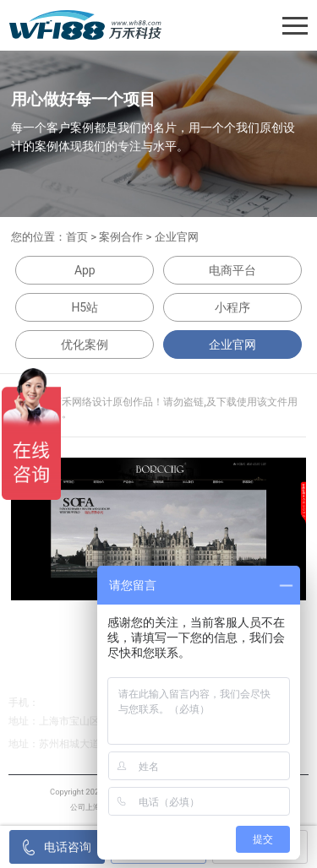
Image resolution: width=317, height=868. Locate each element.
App (85, 270)
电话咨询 (57, 847)
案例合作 (121, 237)
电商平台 (232, 270)
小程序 (232, 307)
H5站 (85, 307)
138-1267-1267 (73, 703)
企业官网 (177, 237)
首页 (77, 237)
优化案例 (85, 344)
